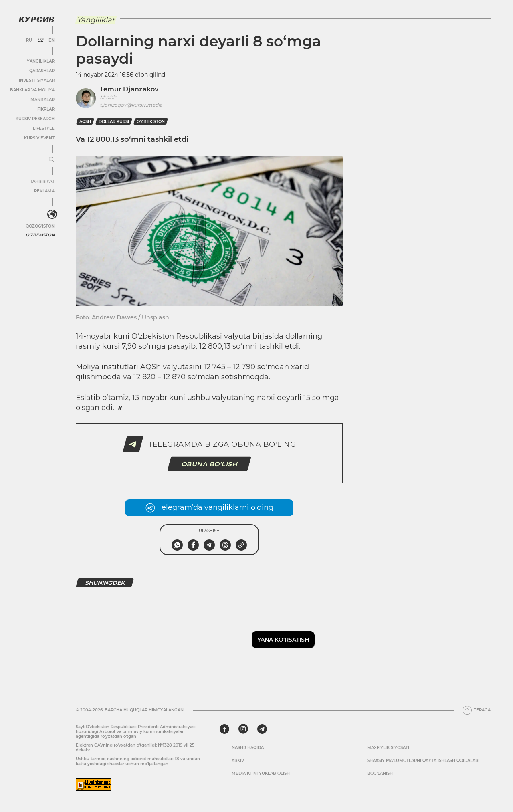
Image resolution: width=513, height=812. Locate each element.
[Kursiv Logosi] (36, 19)
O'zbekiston (40, 235)
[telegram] (262, 729)
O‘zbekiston (151, 122)
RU (29, 40)
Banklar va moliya (32, 90)
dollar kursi (114, 122)
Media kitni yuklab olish (261, 774)
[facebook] (224, 729)
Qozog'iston (40, 226)
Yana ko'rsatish (283, 640)
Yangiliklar (40, 61)
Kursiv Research (35, 118)
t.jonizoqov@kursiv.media (131, 105)
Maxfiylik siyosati (388, 748)
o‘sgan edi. (96, 408)
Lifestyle (43, 128)
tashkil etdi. (280, 346)
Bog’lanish (380, 774)
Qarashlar (41, 70)
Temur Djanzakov (129, 89)
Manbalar (42, 99)
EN (51, 40)
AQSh (85, 122)
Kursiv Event (39, 138)
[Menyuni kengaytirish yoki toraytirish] (51, 160)
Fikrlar (45, 109)
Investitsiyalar (36, 80)
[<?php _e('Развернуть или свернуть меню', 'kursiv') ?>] (52, 214)
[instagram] (243, 729)
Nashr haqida (248, 748)
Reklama (44, 191)
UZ (40, 40)
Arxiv (238, 761)
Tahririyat (42, 181)
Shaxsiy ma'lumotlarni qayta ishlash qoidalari (423, 761)
